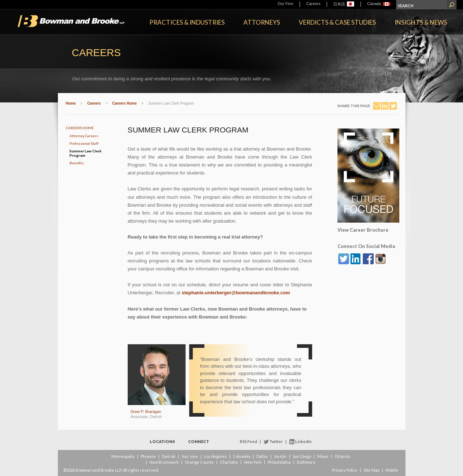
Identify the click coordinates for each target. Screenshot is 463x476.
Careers (313, 4)
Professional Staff (84, 143)
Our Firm (286, 4)
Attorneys (262, 22)
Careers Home (124, 103)
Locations (162, 441)
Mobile (392, 470)
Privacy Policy (345, 470)
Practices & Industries (187, 22)
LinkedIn (303, 441)
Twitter (276, 441)
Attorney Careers (84, 136)
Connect (199, 441)
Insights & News (421, 22)
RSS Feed (249, 441)
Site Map (371, 470)
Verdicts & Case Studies (337, 22)
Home (71, 103)
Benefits (77, 163)
